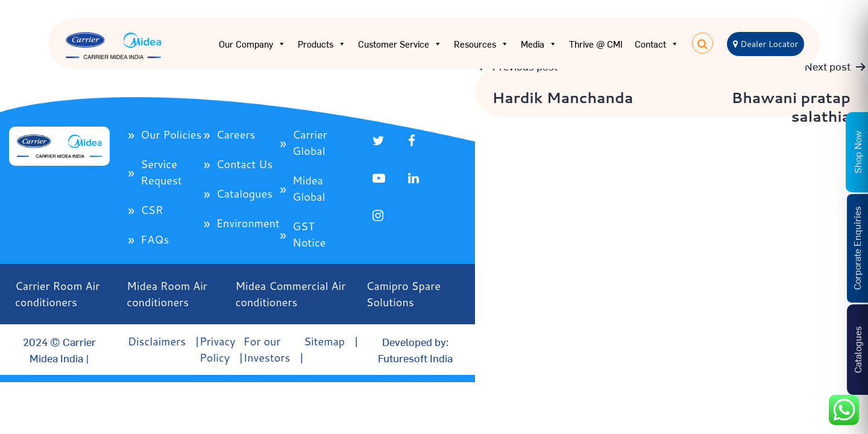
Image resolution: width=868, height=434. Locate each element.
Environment (248, 223)
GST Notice (309, 234)
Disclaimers (157, 341)
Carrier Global (310, 143)
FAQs (155, 239)
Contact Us (244, 164)
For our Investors (267, 349)
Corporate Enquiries (857, 248)
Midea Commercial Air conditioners (291, 294)
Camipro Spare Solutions (404, 294)
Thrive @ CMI (596, 44)
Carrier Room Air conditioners (57, 294)
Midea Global (309, 188)
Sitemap (324, 341)
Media (539, 44)
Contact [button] (657, 44)
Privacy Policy (218, 349)
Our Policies (171, 134)
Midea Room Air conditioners (167, 294)
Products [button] (322, 44)
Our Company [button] (252, 44)
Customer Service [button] (400, 44)
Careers (236, 134)
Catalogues (244, 193)
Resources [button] (481, 44)
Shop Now (857, 152)
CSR (152, 210)
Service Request (161, 172)
